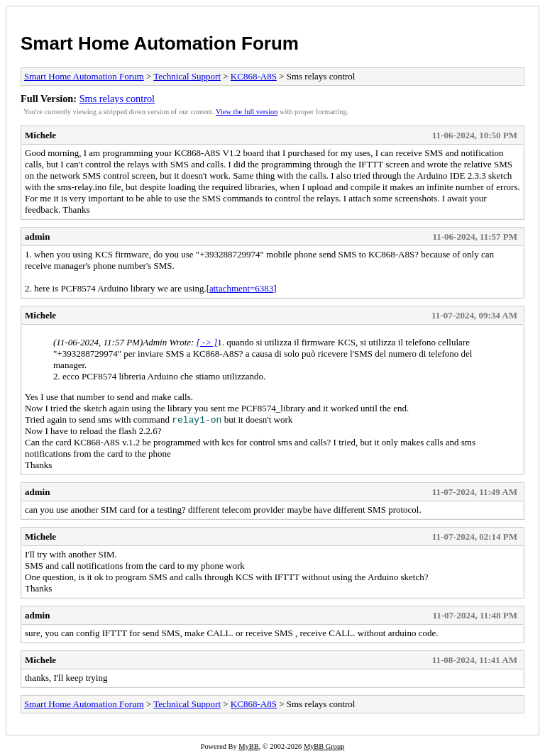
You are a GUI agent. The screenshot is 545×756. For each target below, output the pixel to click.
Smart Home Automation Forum (160, 43)
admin (37, 237)
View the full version (247, 112)
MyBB (248, 746)
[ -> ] (207, 342)
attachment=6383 (241, 288)
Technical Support (187, 76)
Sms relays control (117, 99)
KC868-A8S (254, 76)
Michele (40, 135)
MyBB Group (324, 746)
